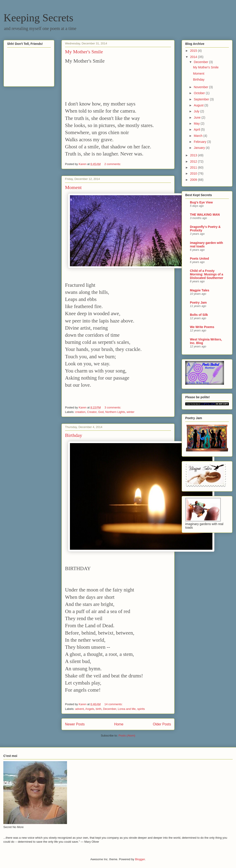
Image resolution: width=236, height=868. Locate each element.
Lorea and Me (127, 709)
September (202, 99)
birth (99, 709)
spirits (141, 709)
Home (119, 724)
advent (80, 709)
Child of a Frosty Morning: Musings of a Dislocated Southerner (206, 274)
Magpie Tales (200, 290)
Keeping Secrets (38, 18)
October (200, 93)
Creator (92, 412)
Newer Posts (75, 724)
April (197, 129)
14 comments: (114, 704)
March (198, 136)
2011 (194, 167)
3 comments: (113, 407)
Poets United (199, 259)
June (197, 117)
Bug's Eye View (201, 202)
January (200, 148)
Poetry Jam (198, 303)
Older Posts (162, 724)
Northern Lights (115, 412)
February (200, 142)
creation (80, 412)
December (110, 709)
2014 (194, 57)
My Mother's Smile (84, 52)
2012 (194, 161)
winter (131, 412)
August (199, 105)
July (197, 111)
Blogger (140, 859)
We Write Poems (202, 327)
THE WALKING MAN (205, 215)
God (101, 412)
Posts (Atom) (127, 736)
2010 (194, 173)
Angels (90, 709)
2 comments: (113, 164)
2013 (194, 155)
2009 (194, 180)
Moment (73, 187)
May (197, 123)
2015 (194, 51)
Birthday (74, 435)
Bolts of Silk (199, 315)
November (201, 87)
